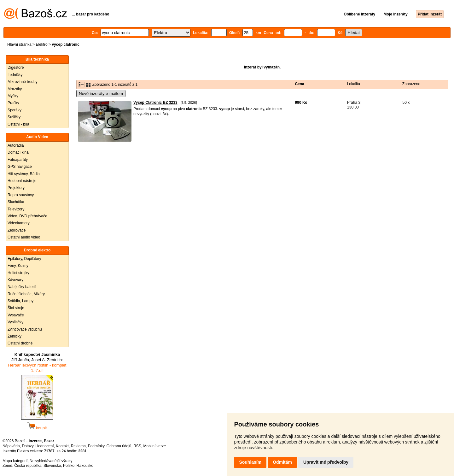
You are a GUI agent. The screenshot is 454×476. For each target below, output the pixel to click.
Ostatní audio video (24, 237)
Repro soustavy (21, 195)
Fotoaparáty (18, 160)
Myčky (13, 96)
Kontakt (62, 446)
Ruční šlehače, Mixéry (26, 294)
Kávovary (15, 280)
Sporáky (15, 110)
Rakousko (85, 466)
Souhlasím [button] (250, 462)
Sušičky (14, 117)
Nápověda (11, 446)
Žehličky (15, 336)
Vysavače (16, 315)
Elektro (41, 44)
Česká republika (28, 466)
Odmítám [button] (282, 462)
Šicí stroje (16, 308)
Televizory (16, 209)
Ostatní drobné (20, 343)
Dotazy (27, 446)
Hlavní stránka (19, 44)
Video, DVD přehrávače (27, 216)
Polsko (69, 466)
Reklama (78, 446)
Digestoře (16, 68)
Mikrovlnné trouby (23, 82)
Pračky (13, 103)
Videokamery (19, 223)
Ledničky (15, 75)
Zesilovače (17, 230)
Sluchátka (16, 202)
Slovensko (52, 466)
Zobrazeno (411, 84)
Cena (299, 84)
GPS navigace (20, 167)
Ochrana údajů (119, 446)
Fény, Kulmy (18, 266)
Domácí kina (18, 152)
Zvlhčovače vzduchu (25, 329)
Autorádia (16, 145)
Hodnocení (45, 446)
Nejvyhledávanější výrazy (51, 461)
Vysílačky (15, 322)
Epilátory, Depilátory (24, 259)
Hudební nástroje (22, 181)
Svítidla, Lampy (20, 301)
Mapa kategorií (15, 461)
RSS (137, 446)
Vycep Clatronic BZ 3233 (155, 103)
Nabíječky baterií (22, 287)
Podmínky (96, 446)
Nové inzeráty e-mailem (101, 94)
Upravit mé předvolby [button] (326, 462)
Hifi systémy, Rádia (24, 174)
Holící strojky (18, 273)
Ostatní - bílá (18, 124)
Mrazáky (15, 89)
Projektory (16, 188)
